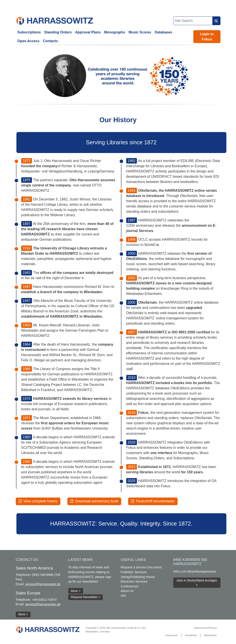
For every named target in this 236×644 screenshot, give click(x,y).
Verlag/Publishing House (138, 577)
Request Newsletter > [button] (86, 597)
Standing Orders (58, 32)
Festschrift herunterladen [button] (153, 501)
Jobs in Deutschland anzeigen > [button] (197, 583)
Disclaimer (191, 635)
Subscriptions (29, 32)
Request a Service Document (141, 567)
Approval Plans (88, 32)
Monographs (115, 32)
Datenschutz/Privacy (205, 628)
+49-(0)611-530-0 (44, 600)
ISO (123, 596)
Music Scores (140, 32)
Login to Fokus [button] (207, 37)
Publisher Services (134, 572)
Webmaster (211, 635)
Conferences (130, 586)
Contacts (50, 41)
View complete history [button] (38, 501)
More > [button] (23, 614)
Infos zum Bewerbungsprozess (195, 571)
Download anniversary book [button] (94, 501)
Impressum (172, 635)
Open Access (29, 41)
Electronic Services (134, 581)
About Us (127, 591)
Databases (163, 32)
